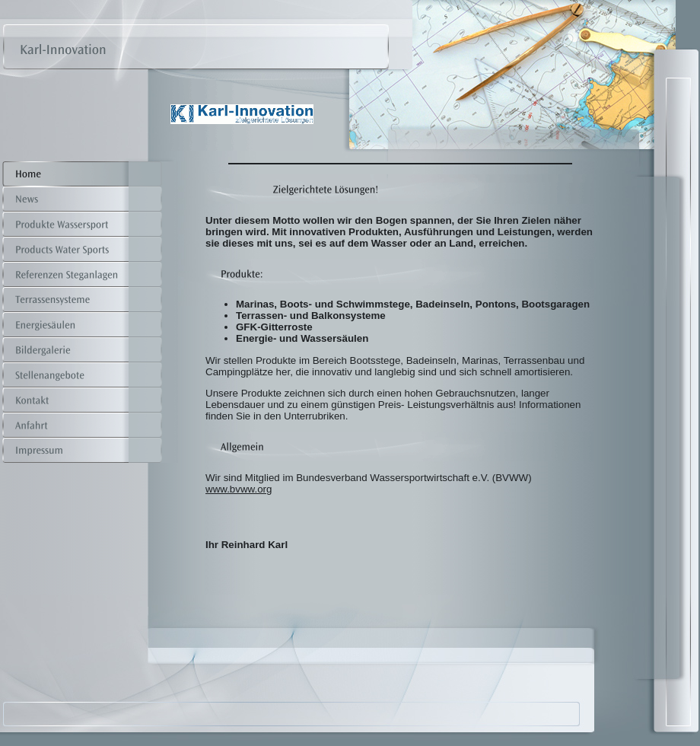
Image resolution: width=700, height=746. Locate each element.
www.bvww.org (239, 489)
